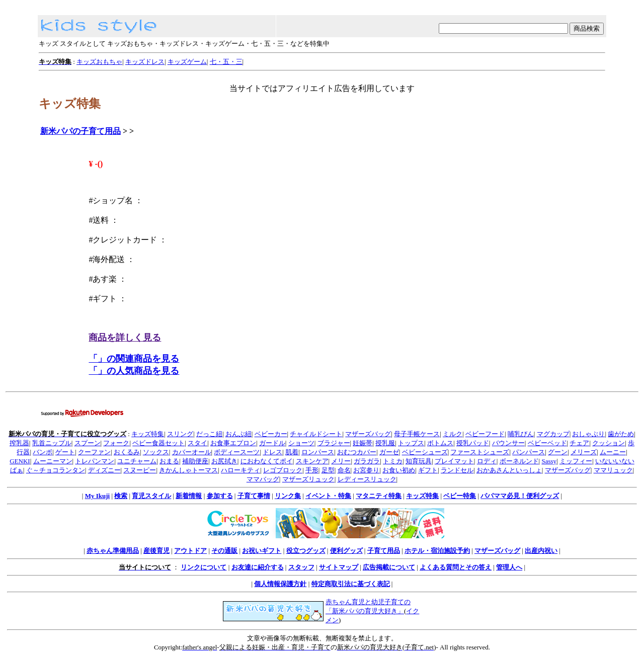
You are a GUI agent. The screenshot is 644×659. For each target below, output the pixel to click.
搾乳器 (19, 443)
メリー (341, 461)
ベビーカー (271, 434)
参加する (220, 496)
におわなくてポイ (267, 461)
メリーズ (584, 452)
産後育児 (156, 551)
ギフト (428, 470)
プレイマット (454, 461)
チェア (579, 443)
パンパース (529, 452)
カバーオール (192, 452)
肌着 (292, 452)
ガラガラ (367, 461)
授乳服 (385, 443)
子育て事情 (254, 496)
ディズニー (104, 470)
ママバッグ (263, 479)
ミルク (453, 434)
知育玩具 (419, 461)
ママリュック (613, 470)
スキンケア (312, 461)
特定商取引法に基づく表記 (351, 584)
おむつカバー (357, 452)
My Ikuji (97, 496)
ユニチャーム (137, 461)
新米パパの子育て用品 (80, 131)
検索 (121, 496)
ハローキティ (240, 470)
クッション (609, 443)
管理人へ (509, 567)
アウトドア (190, 551)
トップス (411, 443)
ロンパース (318, 452)
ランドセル (457, 470)
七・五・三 (226, 62)
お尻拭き (224, 461)
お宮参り (366, 470)
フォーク (116, 443)
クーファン (94, 452)
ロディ (487, 461)
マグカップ (553, 434)
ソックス (156, 452)
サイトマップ (339, 567)
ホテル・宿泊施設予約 (437, 551)
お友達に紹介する (258, 567)
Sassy (549, 461)
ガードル (272, 443)
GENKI (20, 461)
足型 (328, 470)
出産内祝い (541, 551)
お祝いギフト (262, 551)
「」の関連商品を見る (134, 359)
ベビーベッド (547, 443)
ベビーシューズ (425, 452)
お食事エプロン (233, 443)
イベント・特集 (328, 496)
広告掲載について (389, 567)
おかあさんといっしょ (509, 470)
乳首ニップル (52, 443)
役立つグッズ (306, 551)
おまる (169, 461)
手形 (312, 470)
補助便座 (195, 461)
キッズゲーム (187, 62)
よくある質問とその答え (456, 567)
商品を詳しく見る (125, 338)
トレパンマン (95, 461)
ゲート (65, 452)
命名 (344, 470)
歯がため (621, 434)
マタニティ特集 (379, 496)
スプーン (88, 443)
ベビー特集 (460, 496)
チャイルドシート (316, 434)
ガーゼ (389, 452)
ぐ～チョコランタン (56, 470)
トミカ (393, 461)
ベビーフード (485, 434)
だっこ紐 (209, 434)
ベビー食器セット (158, 443)
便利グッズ (346, 551)
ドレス (272, 452)
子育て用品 (384, 551)
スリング (180, 434)
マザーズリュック (308, 479)
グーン (558, 452)
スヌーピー (140, 470)
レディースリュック (367, 479)
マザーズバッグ (368, 434)
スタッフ (301, 567)
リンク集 (288, 496)
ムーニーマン (53, 461)
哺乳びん (521, 434)
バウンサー (508, 443)
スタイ (197, 443)
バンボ (43, 452)
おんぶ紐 (238, 434)
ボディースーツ (237, 452)
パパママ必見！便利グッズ (520, 496)
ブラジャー (334, 443)
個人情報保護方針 (280, 584)
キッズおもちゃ (99, 62)
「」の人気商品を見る (134, 371)
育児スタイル (151, 496)
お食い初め (399, 470)
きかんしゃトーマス (188, 470)
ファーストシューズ (480, 452)
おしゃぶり (588, 434)
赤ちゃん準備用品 (113, 551)
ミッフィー (576, 461)
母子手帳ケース (417, 434)
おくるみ (127, 452)
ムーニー (613, 452)
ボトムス (440, 443)
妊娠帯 (363, 443)
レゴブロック (283, 470)
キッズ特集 (148, 434)
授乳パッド (473, 443)
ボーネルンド (519, 461)
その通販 (224, 551)
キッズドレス (145, 62)
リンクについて (204, 567)
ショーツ (301, 443)
